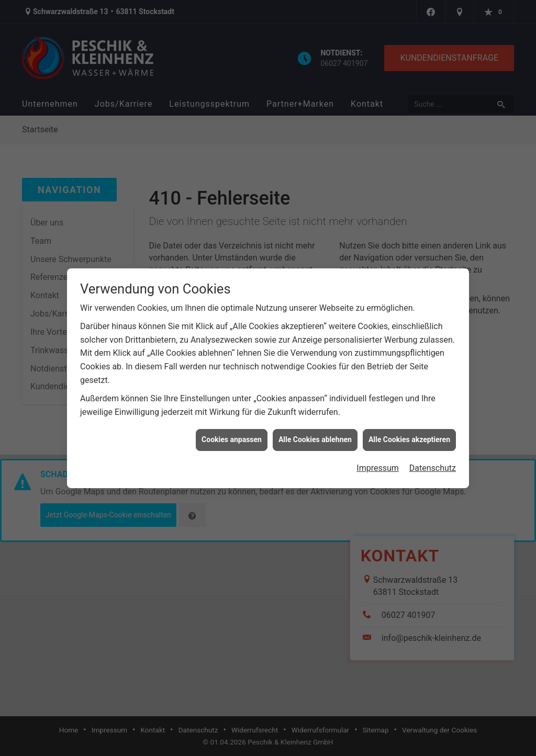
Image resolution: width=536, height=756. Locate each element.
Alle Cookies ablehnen (315, 435)
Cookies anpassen (232, 435)
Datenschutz (433, 463)
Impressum (378, 463)
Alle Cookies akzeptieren (409, 435)
